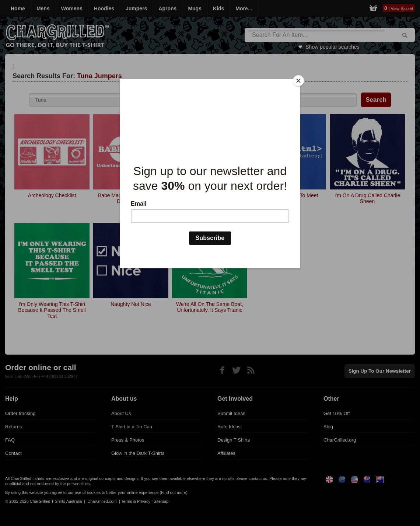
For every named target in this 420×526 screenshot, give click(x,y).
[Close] (298, 81)
